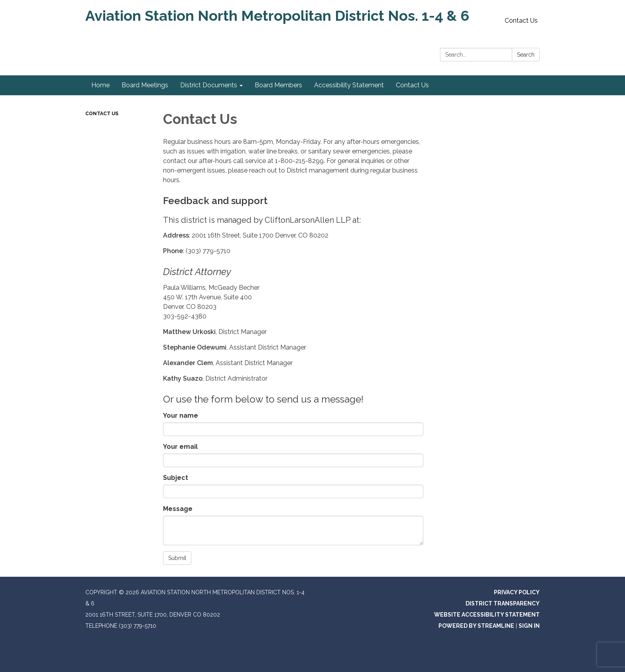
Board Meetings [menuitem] (145, 85)
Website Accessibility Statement (487, 615)
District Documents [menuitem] (209, 85)
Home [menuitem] (100, 85)
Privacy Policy (517, 592)
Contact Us (521, 21)
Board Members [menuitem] (278, 85)
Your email (180, 447)
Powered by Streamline (476, 626)
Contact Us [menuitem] (412, 85)
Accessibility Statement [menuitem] (349, 85)
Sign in (529, 626)
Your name (181, 416)
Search (526, 55)
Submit (177, 558)
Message (178, 509)
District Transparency (503, 603)
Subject (176, 478)
